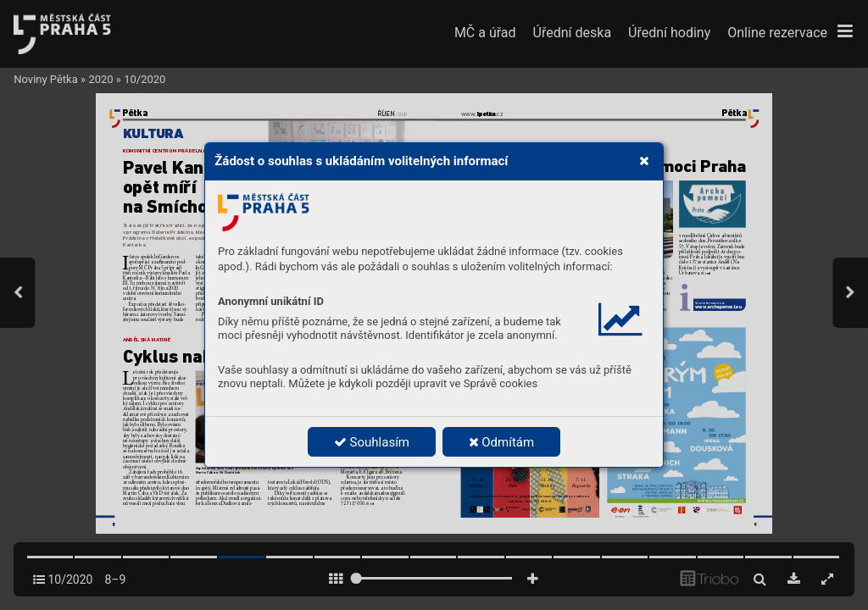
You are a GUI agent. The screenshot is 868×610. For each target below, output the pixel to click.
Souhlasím (372, 442)
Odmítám (502, 442)
